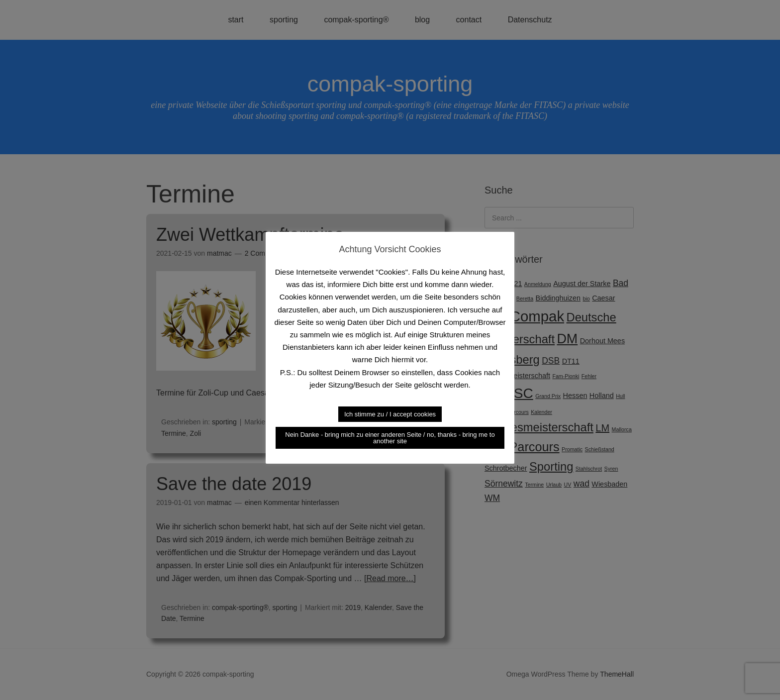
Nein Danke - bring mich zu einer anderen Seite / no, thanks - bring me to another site (390, 438)
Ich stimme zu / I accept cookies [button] (390, 414)
